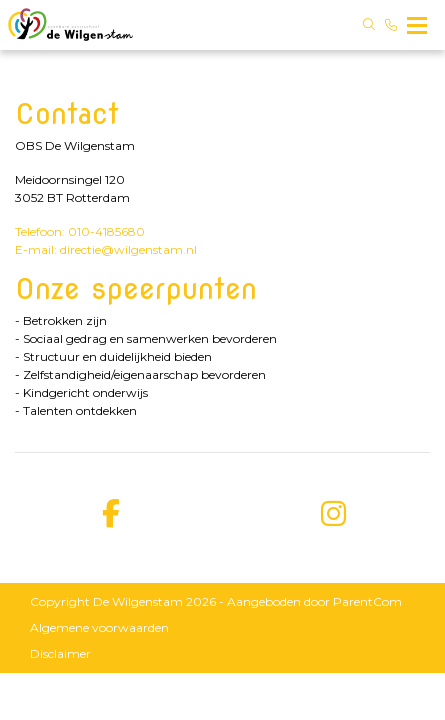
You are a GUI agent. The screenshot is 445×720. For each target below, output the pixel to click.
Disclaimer (60, 653)
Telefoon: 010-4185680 (80, 231)
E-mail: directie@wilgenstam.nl (106, 249)
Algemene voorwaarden (99, 627)
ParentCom (367, 601)
